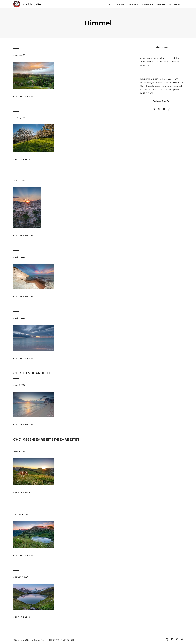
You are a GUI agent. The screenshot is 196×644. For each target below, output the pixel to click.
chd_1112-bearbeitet (33, 373)
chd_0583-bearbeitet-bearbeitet (46, 439)
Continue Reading (24, 96)
